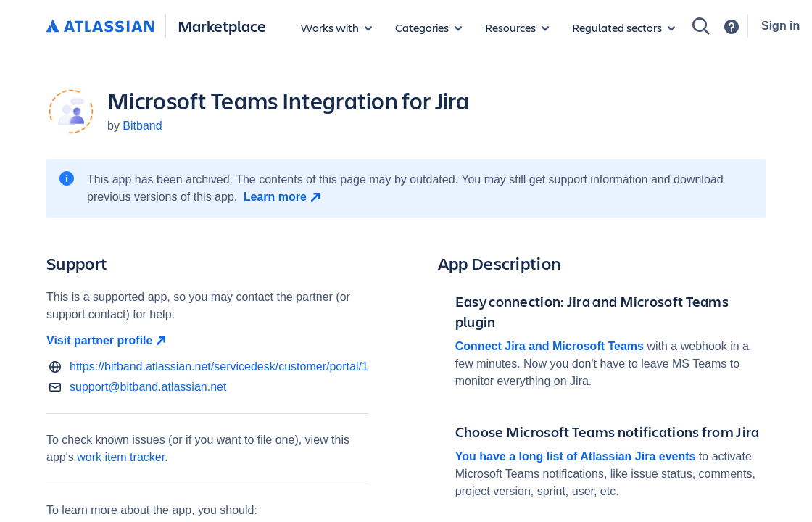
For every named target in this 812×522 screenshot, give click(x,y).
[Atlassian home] (100, 27)
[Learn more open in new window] (284, 197)
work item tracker (121, 457)
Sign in (780, 26)
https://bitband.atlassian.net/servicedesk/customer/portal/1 (219, 366)
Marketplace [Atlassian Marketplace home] (222, 26)
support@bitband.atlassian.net (148, 387)
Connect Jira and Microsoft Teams (550, 346)
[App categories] (428, 28)
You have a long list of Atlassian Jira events (576, 456)
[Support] (732, 27)
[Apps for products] (336, 28)
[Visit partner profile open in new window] (207, 341)
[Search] (701, 26)
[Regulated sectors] (623, 28)
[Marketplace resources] (517, 28)
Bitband (142, 126)
